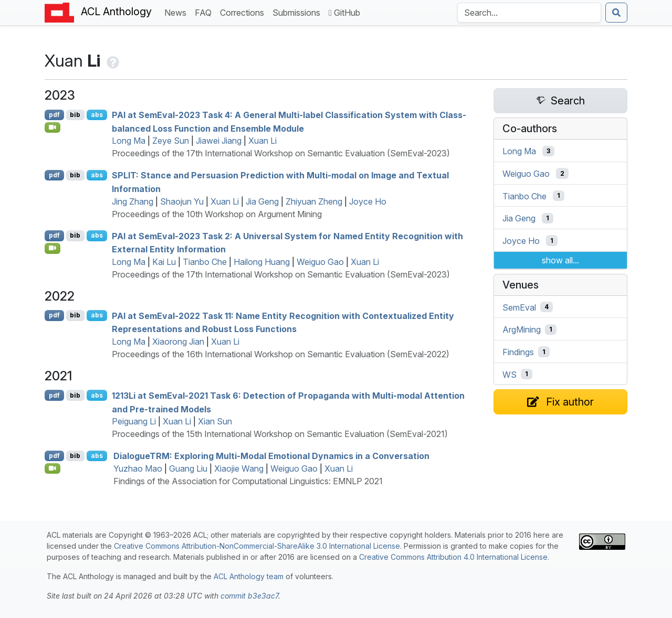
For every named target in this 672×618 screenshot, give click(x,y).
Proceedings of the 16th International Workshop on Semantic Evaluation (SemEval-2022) (281, 354)
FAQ (205, 12)
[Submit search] (616, 13)
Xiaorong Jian (178, 342)
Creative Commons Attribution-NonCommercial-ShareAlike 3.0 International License (257, 546)
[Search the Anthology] (529, 13)
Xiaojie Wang (239, 468)
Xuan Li (262, 141)
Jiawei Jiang (219, 141)
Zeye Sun (171, 141)
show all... (560, 260)
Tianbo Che (205, 262)
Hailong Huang (262, 262)
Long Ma (129, 141)
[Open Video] (52, 127)
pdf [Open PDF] (54, 115)
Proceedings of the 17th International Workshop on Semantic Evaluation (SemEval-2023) (281, 153)
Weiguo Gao (320, 262)
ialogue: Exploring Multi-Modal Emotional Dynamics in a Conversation (271, 456)
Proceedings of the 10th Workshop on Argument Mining (217, 214)
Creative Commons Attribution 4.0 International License (453, 557)
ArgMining (522, 329)
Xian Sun (215, 421)
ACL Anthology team (249, 576)
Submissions (298, 12)
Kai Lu (164, 262)
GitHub (344, 13)
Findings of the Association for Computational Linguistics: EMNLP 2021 (248, 481)
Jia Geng (262, 201)
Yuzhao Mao (138, 468)
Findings (518, 352)
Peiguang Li (134, 421)
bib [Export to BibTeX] (75, 115)
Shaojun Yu (182, 201)
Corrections (244, 12)
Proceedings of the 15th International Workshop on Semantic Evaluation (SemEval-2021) (280, 434)
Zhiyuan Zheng (314, 201)
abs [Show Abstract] (97, 115)
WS (510, 374)
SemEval (519, 307)
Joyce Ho (368, 201)
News (177, 12)
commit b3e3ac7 (249, 596)
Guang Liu (188, 468)
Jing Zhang (133, 201)
